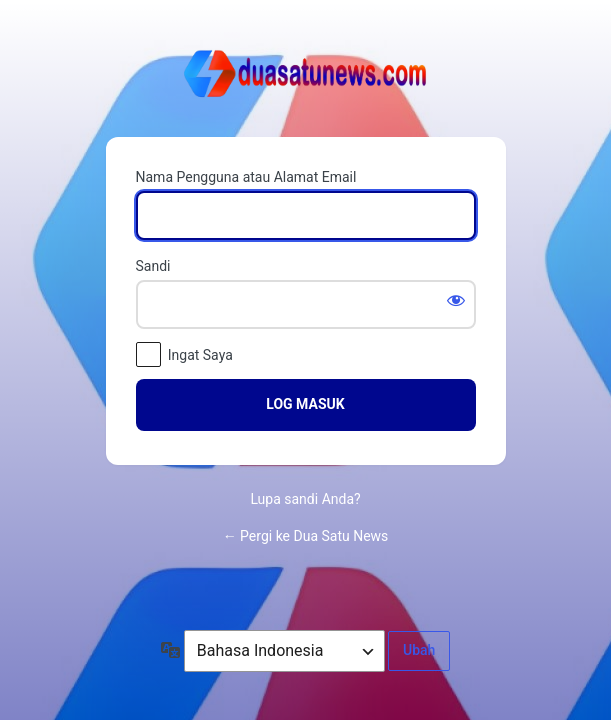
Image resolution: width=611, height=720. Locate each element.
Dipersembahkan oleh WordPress (306, 78)
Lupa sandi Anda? (305, 499)
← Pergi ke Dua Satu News (306, 536)
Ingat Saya (200, 355)
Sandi (153, 266)
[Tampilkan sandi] (456, 300)
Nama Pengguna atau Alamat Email (246, 177)
